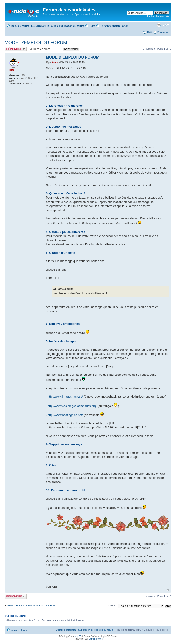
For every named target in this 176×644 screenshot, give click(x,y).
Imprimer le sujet (159, 25)
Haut (168, 590)
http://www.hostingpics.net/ (65, 415)
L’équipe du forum (66, 630)
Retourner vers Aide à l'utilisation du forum (31, 605)
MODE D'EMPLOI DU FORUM (36, 42)
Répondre (16, 49)
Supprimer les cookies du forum (96, 630)
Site (93, 26)
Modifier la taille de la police (166, 25)
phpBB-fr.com (96, 639)
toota (55, 62)
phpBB (78, 636)
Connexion (163, 32)
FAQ (149, 32)
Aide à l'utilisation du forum (67, 26)
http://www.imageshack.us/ (65, 396)
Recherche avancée (158, 16)
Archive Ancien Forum (115, 26)
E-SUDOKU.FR (40, 26)
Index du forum (20, 26)
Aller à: (112, 605)
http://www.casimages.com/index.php (72, 406)
